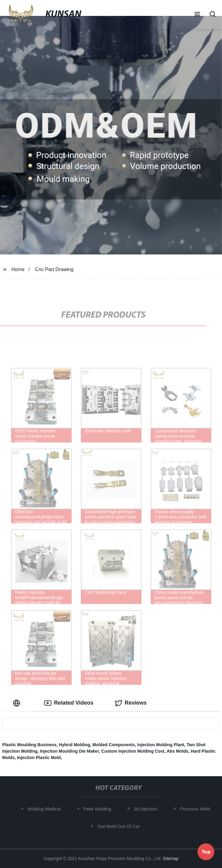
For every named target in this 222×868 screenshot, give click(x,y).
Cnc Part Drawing (54, 269)
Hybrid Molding (74, 745)
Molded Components (114, 745)
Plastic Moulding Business (29, 745)
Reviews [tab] (131, 703)
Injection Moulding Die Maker (69, 751)
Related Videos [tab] (69, 703)
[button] (197, 15)
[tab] (18, 703)
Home (18, 269)
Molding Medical (46, 809)
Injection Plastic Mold (39, 758)
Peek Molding (99, 809)
